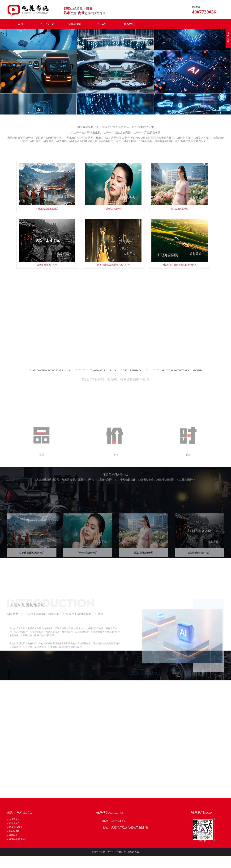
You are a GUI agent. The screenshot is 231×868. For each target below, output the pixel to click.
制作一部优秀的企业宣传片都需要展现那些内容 (160, 795)
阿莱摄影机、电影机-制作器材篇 (152, 813)
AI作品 (102, 24)
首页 (21, 24)
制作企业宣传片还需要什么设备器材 (154, 804)
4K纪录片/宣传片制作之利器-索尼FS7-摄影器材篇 (160, 769)
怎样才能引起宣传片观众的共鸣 (152, 822)
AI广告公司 (48, 24)
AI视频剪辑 (75, 24)
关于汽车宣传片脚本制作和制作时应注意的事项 (160, 778)
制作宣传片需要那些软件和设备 (152, 787)
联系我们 (129, 24)
